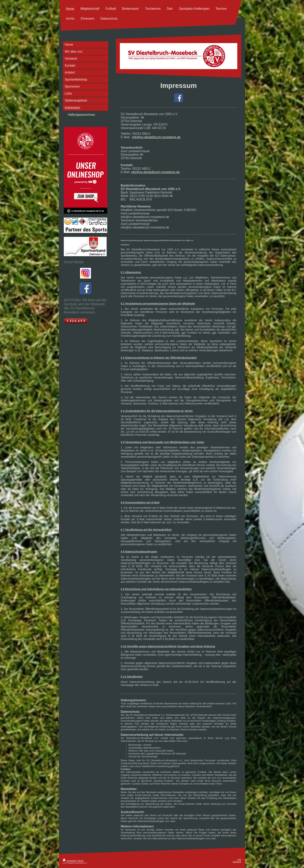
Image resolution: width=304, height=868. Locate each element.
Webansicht (237, 862)
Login (239, 859)
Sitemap (81, 861)
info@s (137, 137)
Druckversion (70, 861)
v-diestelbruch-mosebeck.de (161, 137)
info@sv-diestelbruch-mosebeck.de (155, 172)
